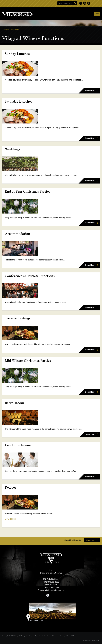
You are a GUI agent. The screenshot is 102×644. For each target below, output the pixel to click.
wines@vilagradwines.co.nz (52, 590)
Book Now (90, 90)
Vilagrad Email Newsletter (73, 540)
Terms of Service (52, 636)
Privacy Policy (65, 636)
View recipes (10, 519)
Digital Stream (95, 640)
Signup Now (90, 540)
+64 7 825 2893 (52, 587)
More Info (90, 434)
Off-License (75, 636)
